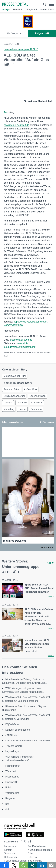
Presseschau (12, 777)
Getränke (22, 403)
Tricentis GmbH (14, 746)
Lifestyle (8, 403)
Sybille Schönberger (14, 396)
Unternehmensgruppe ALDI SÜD (21, 49)
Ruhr (6, 112)
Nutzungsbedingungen (40, 850)
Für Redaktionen (37, 846)
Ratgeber (10, 798)
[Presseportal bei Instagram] (28, 841)
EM (7, 804)
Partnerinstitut (13, 766)
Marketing (9, 409)
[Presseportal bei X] (24, 842)
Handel (22, 409)
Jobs (30, 853)
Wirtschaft (11, 771)
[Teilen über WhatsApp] (23, 865)
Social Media (35, 861)
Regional (32, 10)
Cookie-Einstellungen (15, 861)
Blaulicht (18, 10)
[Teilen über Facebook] (5, 865)
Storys (6, 10)
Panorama (36, 409)
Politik (9, 787)
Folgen (42, 33)
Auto (8, 809)
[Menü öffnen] (51, 4)
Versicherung (12, 793)
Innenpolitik (11, 782)
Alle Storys (14, 33)
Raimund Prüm (12, 389)
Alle (50, 563)
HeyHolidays (12, 751)
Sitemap (32, 857)
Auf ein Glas (31, 389)
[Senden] (51, 865)
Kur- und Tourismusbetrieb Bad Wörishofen (28, 741)
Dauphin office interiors (18, 730)
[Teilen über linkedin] (42, 865)
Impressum (10, 846)
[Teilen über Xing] (33, 865)
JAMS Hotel (12, 735)
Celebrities (37, 403)
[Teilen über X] (14, 865)
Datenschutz (11, 857)
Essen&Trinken (37, 396)
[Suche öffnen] (45, 4)
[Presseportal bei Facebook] (20, 842)
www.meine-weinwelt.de (16, 125)
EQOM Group (13, 724)
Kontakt (8, 850)
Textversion (10, 853)
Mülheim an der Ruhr (15, 376)
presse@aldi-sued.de (21, 340)
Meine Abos (47, 10)
